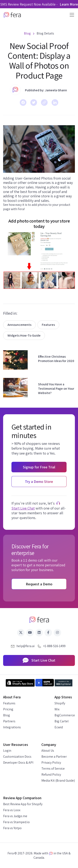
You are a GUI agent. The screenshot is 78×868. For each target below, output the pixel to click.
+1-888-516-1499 (54, 646)
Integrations (12, 727)
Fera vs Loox (12, 810)
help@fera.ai (25, 646)
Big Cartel (62, 721)
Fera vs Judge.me (15, 816)
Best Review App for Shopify (23, 804)
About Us (48, 751)
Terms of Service (53, 769)
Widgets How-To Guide (24, 335)
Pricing (8, 709)
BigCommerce (65, 715)
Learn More (69, 4)
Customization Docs (17, 757)
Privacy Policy (51, 763)
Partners (9, 721)
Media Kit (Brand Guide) (58, 780)
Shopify (60, 703)
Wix (57, 709)
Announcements (19, 325)
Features (48, 325)
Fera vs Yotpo (12, 828)
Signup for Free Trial (39, 467)
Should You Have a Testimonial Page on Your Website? (56, 389)
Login (7, 751)
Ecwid (59, 727)
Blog (7, 715)
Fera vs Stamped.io (16, 822)
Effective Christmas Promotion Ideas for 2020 (56, 359)
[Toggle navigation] (71, 15)
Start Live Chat (23, 508)
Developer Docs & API (18, 763)
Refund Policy (51, 775)
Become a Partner (54, 757)
